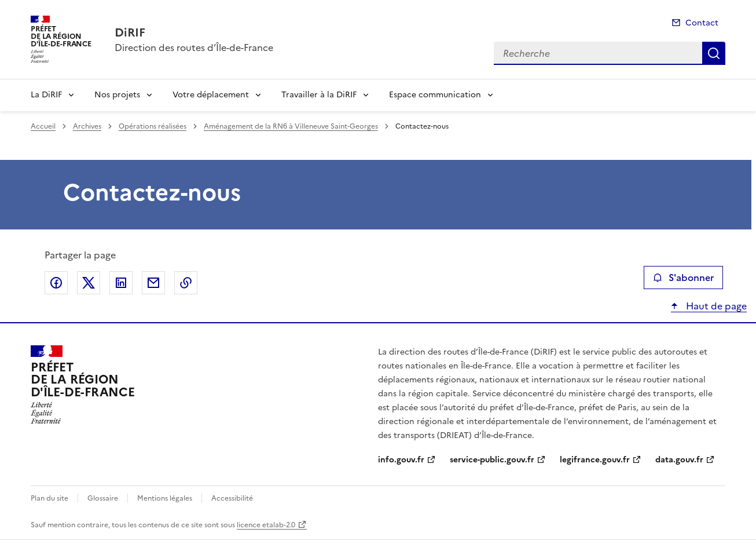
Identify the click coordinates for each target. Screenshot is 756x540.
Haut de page (715, 306)
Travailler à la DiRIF (319, 95)
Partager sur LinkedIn (121, 283)
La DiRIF (46, 95)
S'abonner (683, 278)
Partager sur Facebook (56, 283)
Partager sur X (89, 283)
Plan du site (49, 498)
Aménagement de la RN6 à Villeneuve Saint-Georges (291, 126)
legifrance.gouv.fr (595, 460)
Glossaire (103, 498)
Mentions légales (165, 498)
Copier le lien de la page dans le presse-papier (186, 283)
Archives (87, 126)
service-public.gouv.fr (492, 460)
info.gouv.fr (401, 460)
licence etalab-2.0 (266, 525)
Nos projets (117, 95)
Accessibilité (232, 498)
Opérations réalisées (153, 126)
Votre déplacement (211, 95)
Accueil (43, 126)
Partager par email (153, 283)
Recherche (714, 53)
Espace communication (435, 95)
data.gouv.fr (679, 460)
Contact (702, 23)
